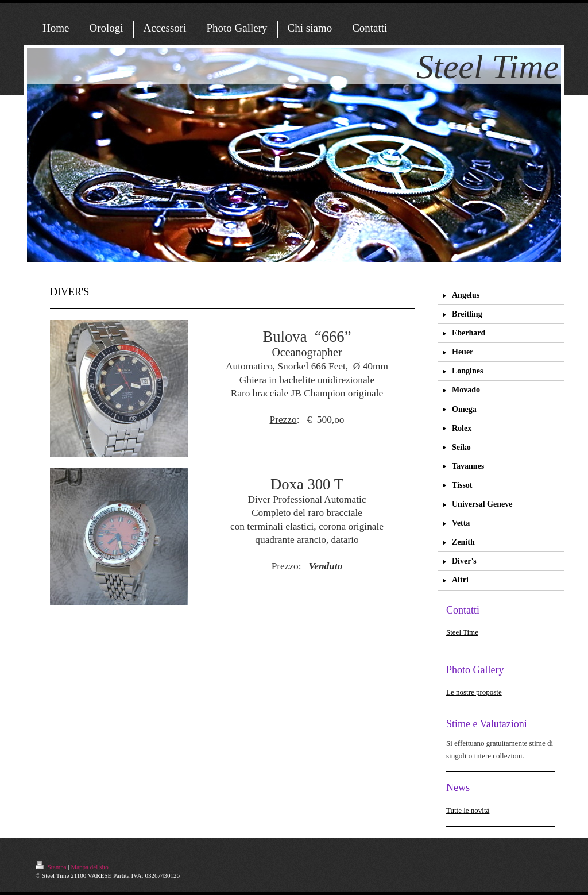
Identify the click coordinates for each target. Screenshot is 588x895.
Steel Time (462, 632)
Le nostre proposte (474, 692)
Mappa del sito (89, 867)
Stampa (52, 867)
